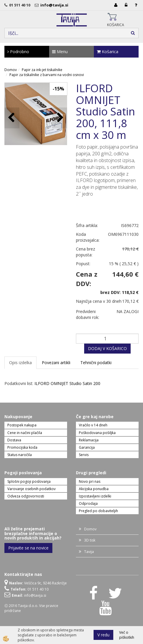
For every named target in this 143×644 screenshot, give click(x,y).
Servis (84, 455)
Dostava (14, 440)
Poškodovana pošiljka (97, 433)
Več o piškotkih (127, 635)
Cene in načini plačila (25, 433)
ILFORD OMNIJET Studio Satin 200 (67, 383)
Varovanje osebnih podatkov (31, 489)
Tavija (89, 552)
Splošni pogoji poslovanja (29, 481)
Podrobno (18, 52)
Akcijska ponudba (94, 489)
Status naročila (20, 455)
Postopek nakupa (22, 425)
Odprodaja (88, 503)
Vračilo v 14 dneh (93, 425)
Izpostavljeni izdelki (95, 496)
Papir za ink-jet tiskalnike (42, 70)
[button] (60, 118)
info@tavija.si (55, 5)
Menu (60, 52)
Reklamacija (89, 440)
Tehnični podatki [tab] (96, 363)
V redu (103, 635)
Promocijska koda (22, 447)
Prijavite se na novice (28, 548)
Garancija (87, 447)
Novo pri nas (90, 481)
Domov (11, 70)
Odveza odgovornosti (26, 496)
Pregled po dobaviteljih (98, 511)
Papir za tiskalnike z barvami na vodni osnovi (47, 75)
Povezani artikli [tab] (56, 363)
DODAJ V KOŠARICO (107, 348)
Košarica (108, 52)
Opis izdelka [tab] (20, 363)
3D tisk (90, 540)
